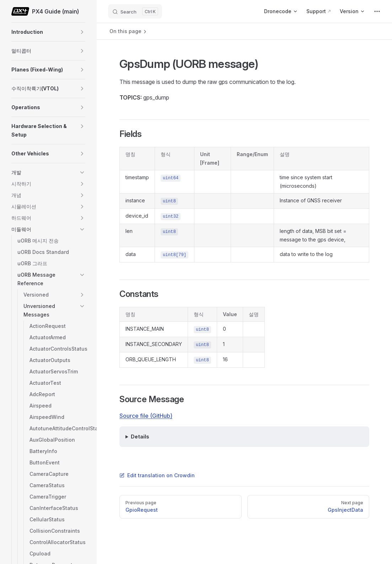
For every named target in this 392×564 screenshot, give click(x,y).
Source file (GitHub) (146, 416)
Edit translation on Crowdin (157, 475)
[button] (82, 32)
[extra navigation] (377, 11)
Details (140, 437)
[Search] (135, 11)
